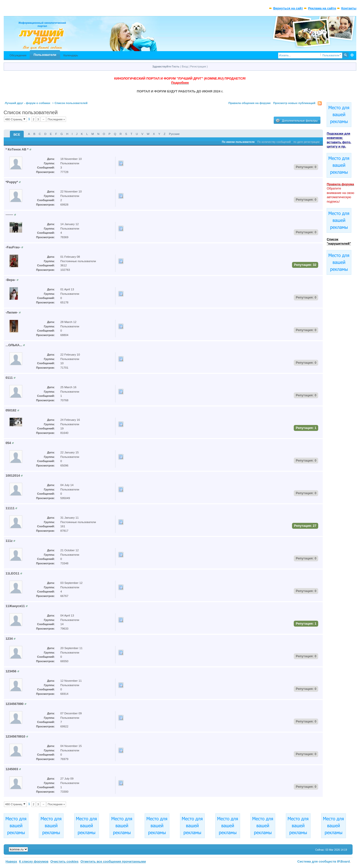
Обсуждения (18, 55)
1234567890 (15, 704)
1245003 (12, 769)
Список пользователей (71, 103)
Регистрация (198, 66)
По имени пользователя (238, 142)
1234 (9, 639)
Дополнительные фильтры (297, 121)
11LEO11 (13, 573)
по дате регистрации (307, 142)
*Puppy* (12, 182)
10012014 (13, 476)
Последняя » (56, 119)
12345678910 (16, 736)
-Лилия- (12, 312)
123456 (11, 671)
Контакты (349, 8)
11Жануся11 (15, 606)
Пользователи (45, 55)
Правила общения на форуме (250, 103)
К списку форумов (34, 861)
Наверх (11, 861)
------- (9, 215)
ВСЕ (17, 135)
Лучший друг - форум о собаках (28, 103)
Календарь (71, 55)
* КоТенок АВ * (17, 149)
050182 (11, 410)
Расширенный (352, 55)
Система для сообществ (317, 861)
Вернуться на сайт (288, 8)
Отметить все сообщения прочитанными (113, 861)
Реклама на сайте (322, 8)
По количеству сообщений (274, 142)
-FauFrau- (13, 247)
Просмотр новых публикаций (294, 103)
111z (9, 541)
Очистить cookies (65, 861)
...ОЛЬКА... (14, 345)
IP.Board (343, 861)
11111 (10, 508)
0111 (9, 378)
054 (8, 443)
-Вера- (11, 280)
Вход (185, 66)
